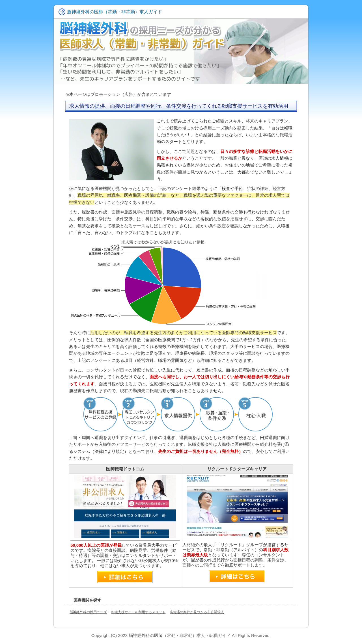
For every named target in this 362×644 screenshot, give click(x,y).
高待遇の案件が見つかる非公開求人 (197, 612)
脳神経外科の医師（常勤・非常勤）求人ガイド (115, 12)
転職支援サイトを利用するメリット (138, 612)
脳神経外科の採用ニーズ (88, 612)
